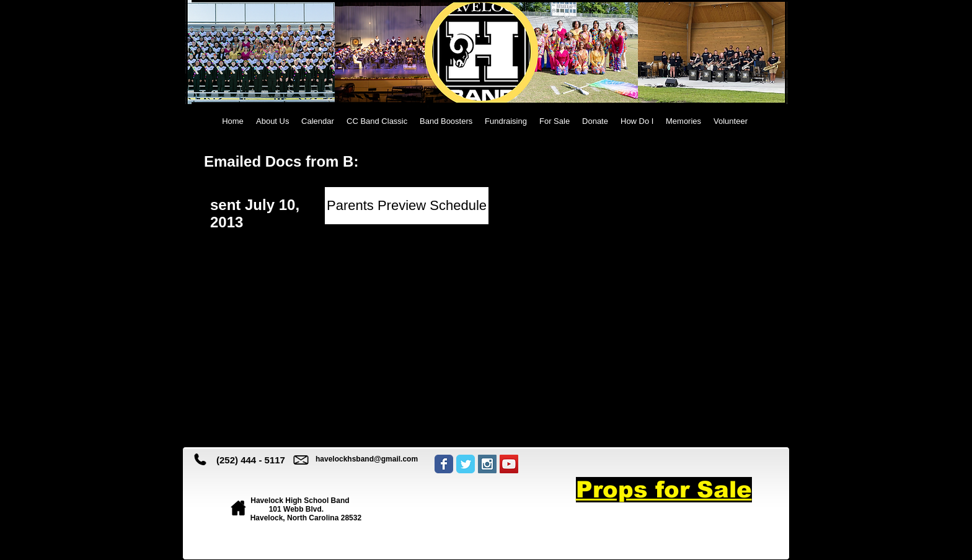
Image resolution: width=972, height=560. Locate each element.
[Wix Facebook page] (444, 464)
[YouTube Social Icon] (509, 464)
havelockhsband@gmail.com (367, 459)
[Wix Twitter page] (466, 464)
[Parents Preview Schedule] (407, 206)
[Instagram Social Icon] (487, 464)
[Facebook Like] (483, 508)
